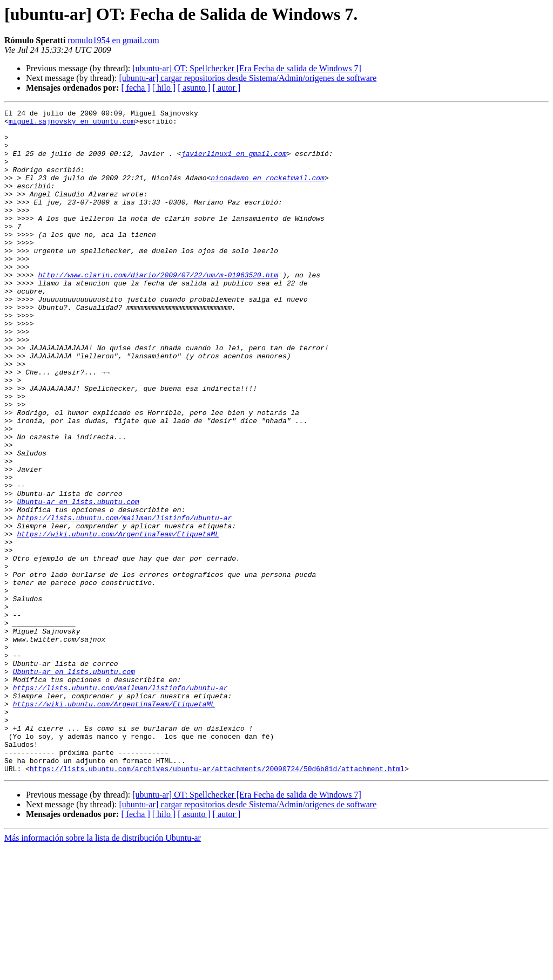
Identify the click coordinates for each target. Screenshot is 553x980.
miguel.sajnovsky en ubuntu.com (72, 124)
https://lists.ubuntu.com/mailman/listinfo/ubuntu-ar (124, 600)
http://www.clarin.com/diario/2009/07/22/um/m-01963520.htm (158, 309)
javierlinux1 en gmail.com (234, 163)
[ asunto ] (194, 88)
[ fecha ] (135, 88)
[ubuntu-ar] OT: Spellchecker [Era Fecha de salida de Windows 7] (247, 68)
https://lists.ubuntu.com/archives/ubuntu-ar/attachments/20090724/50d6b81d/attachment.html (217, 901)
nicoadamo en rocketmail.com (268, 192)
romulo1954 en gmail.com (113, 40)
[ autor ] (227, 88)
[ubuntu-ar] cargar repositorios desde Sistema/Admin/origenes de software (248, 78)
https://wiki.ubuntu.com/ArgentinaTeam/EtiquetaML (118, 620)
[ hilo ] (164, 88)
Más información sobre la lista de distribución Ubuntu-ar (103, 971)
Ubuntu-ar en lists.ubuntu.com (78, 581)
